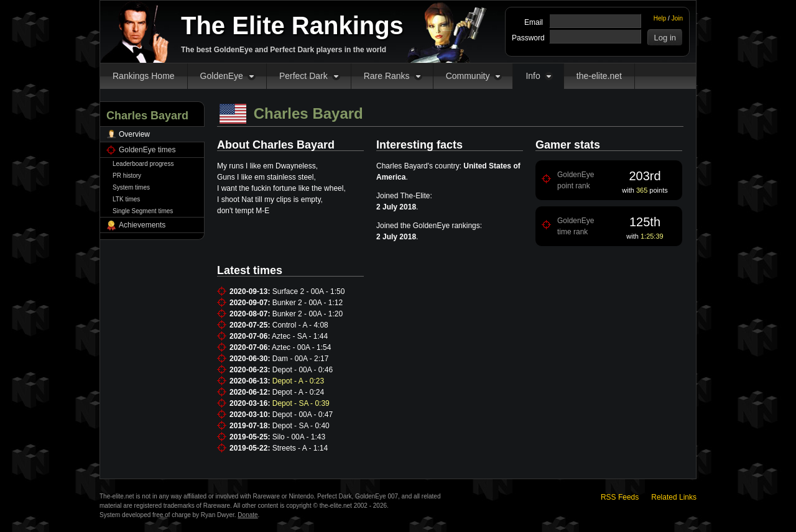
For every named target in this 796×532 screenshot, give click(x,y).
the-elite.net (599, 76)
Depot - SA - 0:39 (301, 403)
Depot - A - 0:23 (298, 381)
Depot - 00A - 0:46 (303, 370)
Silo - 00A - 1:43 (299, 437)
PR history (127, 176)
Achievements (142, 225)
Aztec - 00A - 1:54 (301, 347)
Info (533, 76)
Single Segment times (143, 211)
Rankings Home (144, 76)
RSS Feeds (620, 497)
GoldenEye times (147, 150)
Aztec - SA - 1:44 (300, 336)
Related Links (674, 497)
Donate (248, 515)
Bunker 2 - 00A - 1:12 (308, 303)
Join (677, 18)
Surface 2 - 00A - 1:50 (309, 291)
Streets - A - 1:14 (300, 448)
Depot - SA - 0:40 (301, 426)
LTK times (126, 199)
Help (660, 18)
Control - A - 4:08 (300, 325)
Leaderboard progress (143, 164)
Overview (134, 134)
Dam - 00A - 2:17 (301, 359)
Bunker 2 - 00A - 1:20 (308, 314)
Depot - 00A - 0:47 (303, 415)
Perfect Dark (303, 76)
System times (131, 187)
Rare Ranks (387, 76)
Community (468, 76)
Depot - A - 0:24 (298, 392)
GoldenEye (222, 76)
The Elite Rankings (292, 25)
